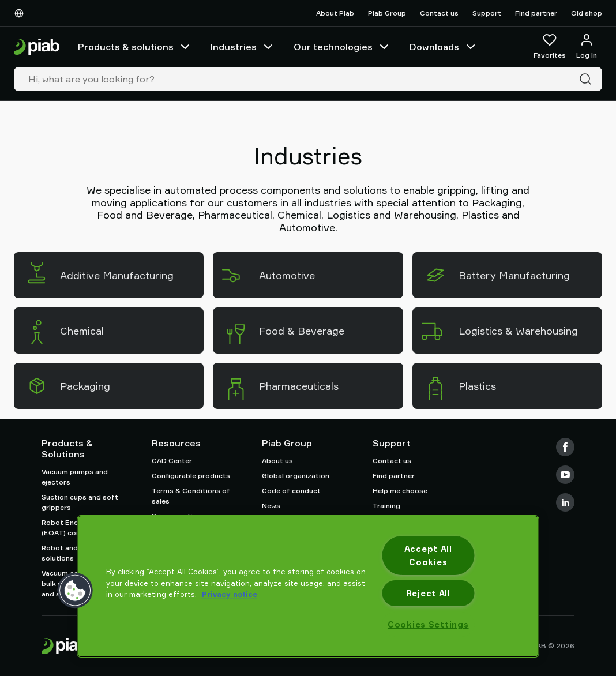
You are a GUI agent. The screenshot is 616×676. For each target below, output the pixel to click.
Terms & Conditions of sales (191, 496)
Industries (243, 47)
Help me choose (400, 491)
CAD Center (172, 461)
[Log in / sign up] (587, 47)
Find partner (536, 13)
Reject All (428, 593)
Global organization (296, 476)
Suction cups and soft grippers (80, 502)
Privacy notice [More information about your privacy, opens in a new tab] (230, 594)
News (271, 506)
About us (277, 461)
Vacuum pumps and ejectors (75, 477)
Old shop (587, 13)
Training (386, 506)
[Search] (588, 79)
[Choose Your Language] (21, 13)
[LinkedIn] (565, 502)
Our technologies (342, 47)
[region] (308, 586)
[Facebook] (565, 447)
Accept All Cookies (428, 555)
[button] (76, 591)
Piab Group (387, 13)
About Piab (335, 13)
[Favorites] (550, 47)
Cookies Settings (428, 624)
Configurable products (191, 476)
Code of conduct (291, 491)
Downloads (444, 47)
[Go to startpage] (37, 47)
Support (487, 13)
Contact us (439, 13)
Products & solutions (135, 47)
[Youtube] (565, 475)
